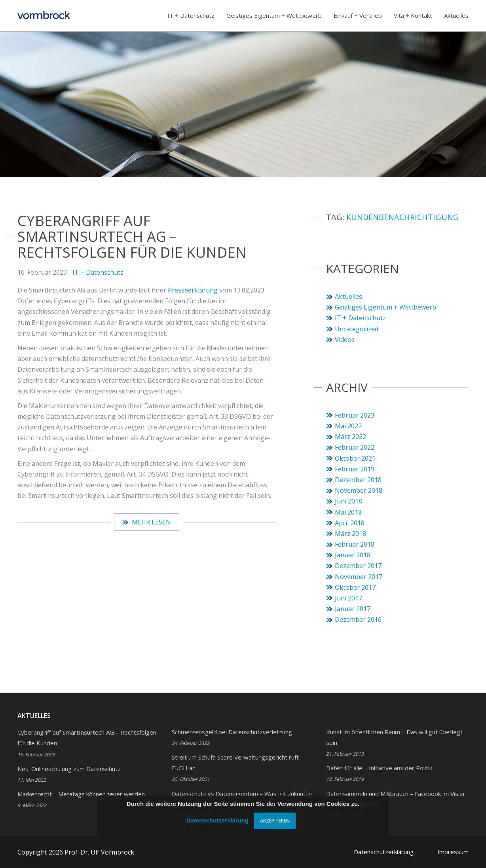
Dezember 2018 (358, 480)
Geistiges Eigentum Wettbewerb (274, 15)
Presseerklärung (194, 290)
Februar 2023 (355, 415)
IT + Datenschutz (98, 272)
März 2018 (350, 534)
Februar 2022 (355, 447)
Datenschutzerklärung (384, 852)
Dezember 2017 (358, 566)
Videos (345, 340)
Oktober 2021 (355, 458)
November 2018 (359, 490)
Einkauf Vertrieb (358, 15)
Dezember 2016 (358, 619)
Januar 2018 (353, 555)
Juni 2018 (348, 501)
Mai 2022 (348, 426)
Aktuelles (456, 15)
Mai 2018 (348, 512)
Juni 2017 (348, 598)
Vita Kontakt (413, 15)
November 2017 (359, 577)
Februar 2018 (355, 544)
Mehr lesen (147, 522)
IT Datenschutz (191, 15)
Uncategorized (357, 329)
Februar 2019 (355, 469)
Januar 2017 (353, 609)
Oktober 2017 (355, 587)
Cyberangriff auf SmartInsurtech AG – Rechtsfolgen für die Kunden (132, 236)
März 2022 (350, 437)
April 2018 (350, 523)
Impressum (453, 852)
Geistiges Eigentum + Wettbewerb (385, 307)
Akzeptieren (275, 821)
